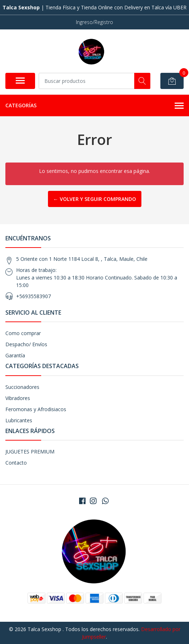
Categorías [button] (94, 106)
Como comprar (23, 333)
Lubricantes (19, 420)
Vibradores (18, 398)
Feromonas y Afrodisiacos (36, 409)
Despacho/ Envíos (26, 344)
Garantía (15, 355)
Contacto (16, 463)
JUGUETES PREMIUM (30, 452)
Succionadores (22, 387)
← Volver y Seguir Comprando (95, 199)
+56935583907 (33, 296)
